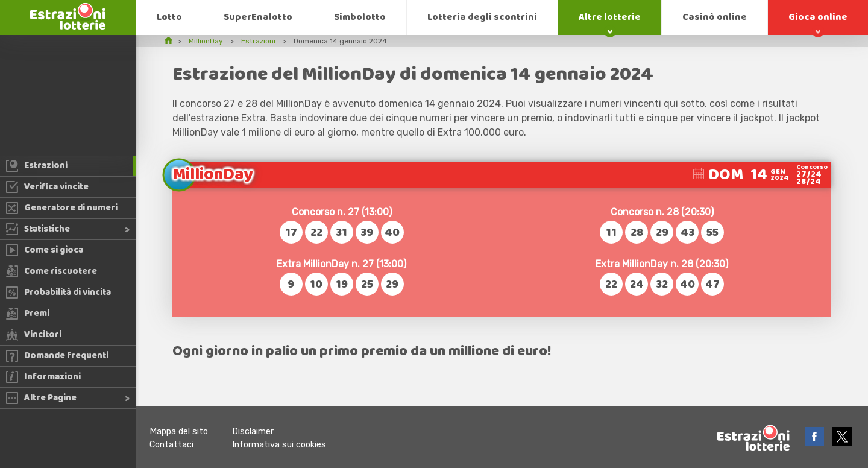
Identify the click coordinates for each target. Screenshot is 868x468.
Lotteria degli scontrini (482, 17)
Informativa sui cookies (279, 445)
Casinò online (715, 17)
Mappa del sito (179, 432)
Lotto (169, 17)
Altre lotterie (610, 17)
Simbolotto (360, 17)
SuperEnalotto (258, 17)
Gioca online (818, 17)
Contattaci (171, 445)
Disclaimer (253, 432)
